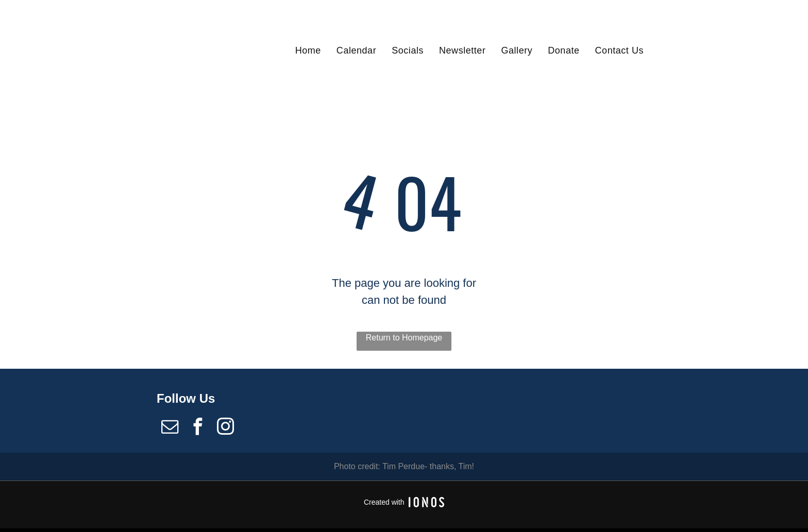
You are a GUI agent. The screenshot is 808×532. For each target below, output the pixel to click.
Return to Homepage (404, 338)
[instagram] (226, 428)
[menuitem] (308, 50)
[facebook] (197, 428)
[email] (170, 428)
